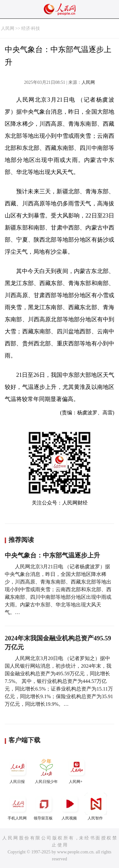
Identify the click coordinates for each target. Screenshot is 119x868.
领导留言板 (44, 807)
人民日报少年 (46, 770)
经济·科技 (31, 28)
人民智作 (96, 807)
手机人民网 (18, 807)
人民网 (8, 28)
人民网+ (76, 770)
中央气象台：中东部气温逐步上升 (52, 555)
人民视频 (70, 807)
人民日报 (18, 770)
